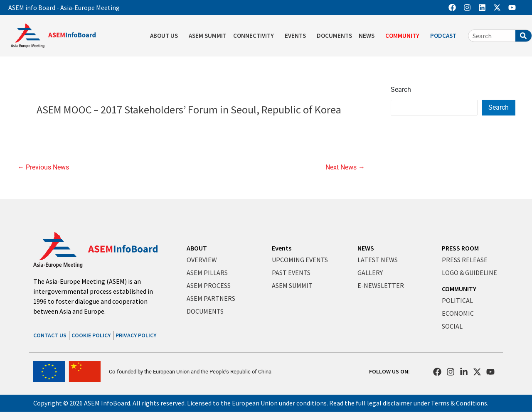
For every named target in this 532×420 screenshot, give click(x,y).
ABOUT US (166, 36)
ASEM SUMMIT (208, 36)
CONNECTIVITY (256, 36)
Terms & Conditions (459, 403)
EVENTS (297, 36)
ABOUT (197, 248)
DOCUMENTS (334, 36)
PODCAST (445, 36)
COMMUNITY (404, 36)
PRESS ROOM (460, 248)
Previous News (43, 167)
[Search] (523, 36)
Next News (345, 167)
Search (401, 90)
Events (282, 248)
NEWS (369, 36)
